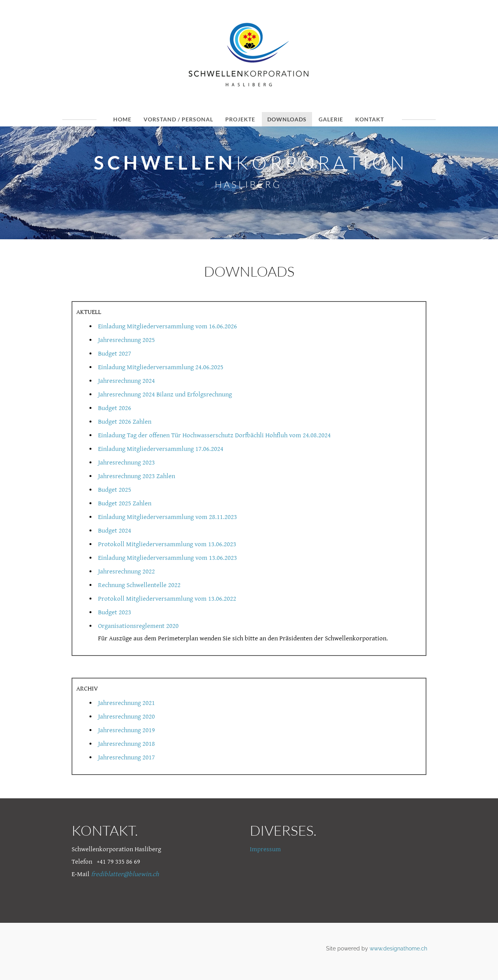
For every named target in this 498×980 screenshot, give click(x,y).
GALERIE (331, 119)
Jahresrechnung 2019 (126, 730)
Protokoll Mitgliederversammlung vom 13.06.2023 (167, 544)
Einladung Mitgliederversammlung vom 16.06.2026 (167, 326)
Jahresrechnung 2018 (126, 744)
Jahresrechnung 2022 (126, 572)
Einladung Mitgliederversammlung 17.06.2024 (161, 449)
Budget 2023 (115, 612)
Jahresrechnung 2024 (126, 381)
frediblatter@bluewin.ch (125, 874)
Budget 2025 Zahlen (125, 503)
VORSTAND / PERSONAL (178, 119)
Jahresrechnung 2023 (126, 463)
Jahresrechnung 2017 (126, 757)
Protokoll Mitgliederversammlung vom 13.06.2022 (167, 599)
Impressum (265, 849)
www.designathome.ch (398, 948)
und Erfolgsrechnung (203, 394)
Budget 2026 (115, 408)
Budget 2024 (115, 531)
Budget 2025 (115, 490)
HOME (122, 119)
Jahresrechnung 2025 (126, 340)
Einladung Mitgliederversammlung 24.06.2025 (161, 367)
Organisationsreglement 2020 (138, 626)
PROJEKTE (240, 119)
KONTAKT (370, 119)
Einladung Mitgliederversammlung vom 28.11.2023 (167, 517)
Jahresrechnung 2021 (126, 703)
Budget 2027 (115, 354)
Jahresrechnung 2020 (126, 717)
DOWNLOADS (287, 119)
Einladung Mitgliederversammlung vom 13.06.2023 (167, 558)
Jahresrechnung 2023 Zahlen (137, 476)
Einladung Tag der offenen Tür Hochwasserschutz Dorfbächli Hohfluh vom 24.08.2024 (214, 435)
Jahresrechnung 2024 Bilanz (136, 394)
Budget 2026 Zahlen (125, 422)
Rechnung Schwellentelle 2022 (139, 585)
